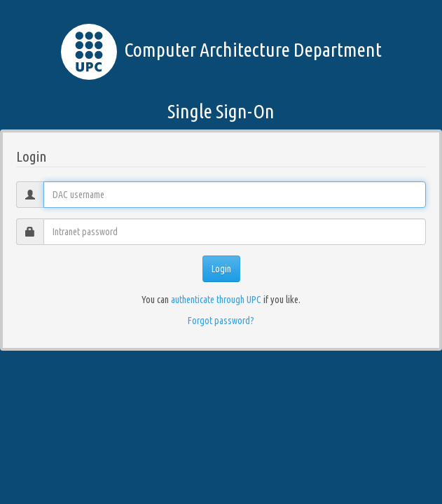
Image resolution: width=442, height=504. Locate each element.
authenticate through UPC (216, 300)
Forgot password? (221, 321)
